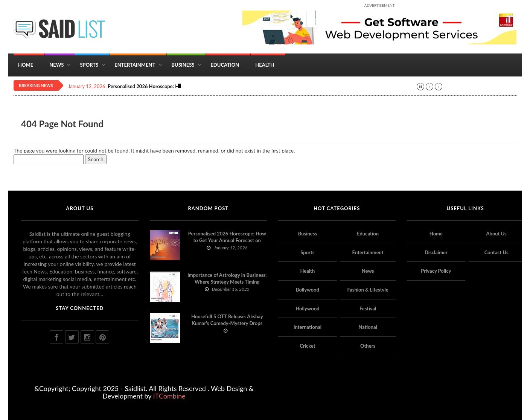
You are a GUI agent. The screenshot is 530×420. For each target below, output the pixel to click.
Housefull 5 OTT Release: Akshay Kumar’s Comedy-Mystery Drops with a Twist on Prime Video (227, 323)
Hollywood (307, 309)
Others (368, 346)
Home (26, 65)
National (368, 327)
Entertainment (135, 65)
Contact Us (496, 252)
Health (265, 65)
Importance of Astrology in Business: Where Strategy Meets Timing (227, 278)
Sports (89, 65)
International (308, 327)
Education (225, 65)
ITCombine (169, 396)
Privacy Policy (436, 271)
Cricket (307, 346)
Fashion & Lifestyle (368, 290)
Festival (368, 309)
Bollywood (308, 290)
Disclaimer (436, 252)
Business (183, 65)
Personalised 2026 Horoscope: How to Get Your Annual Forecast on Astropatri (227, 240)
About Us (496, 234)
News (56, 65)
